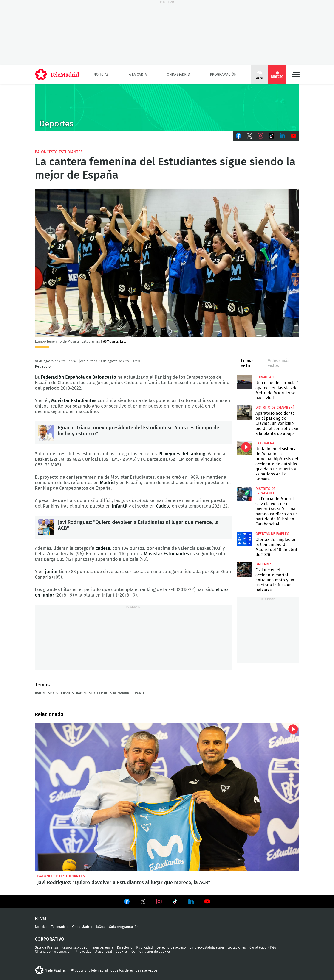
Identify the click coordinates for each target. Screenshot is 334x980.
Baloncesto (85, 693)
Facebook (238, 136)
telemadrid (51, 970)
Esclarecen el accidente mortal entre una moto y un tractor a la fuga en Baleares (245, 569)
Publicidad (144, 948)
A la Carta (138, 75)
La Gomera (265, 443)
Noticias (101, 75)
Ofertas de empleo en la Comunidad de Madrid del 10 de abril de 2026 (245, 539)
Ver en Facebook (127, 902)
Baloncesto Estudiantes (59, 152)
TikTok (272, 136)
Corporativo (50, 939)
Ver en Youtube (207, 902)
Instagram (260, 136)
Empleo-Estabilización (207, 948)
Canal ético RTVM (263, 948)
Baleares (264, 564)
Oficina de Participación (53, 952)
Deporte (138, 693)
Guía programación (124, 927)
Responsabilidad (75, 948)
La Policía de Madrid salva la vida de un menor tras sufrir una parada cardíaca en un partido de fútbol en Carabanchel (245, 494)
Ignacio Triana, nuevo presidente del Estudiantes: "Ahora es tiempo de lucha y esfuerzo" (46, 433)
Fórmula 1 (265, 377)
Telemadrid (60, 927)
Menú (296, 75)
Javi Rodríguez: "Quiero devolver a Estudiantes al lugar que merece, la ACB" (46, 527)
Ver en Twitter (143, 902)
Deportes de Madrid (113, 693)
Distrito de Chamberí (275, 408)
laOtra (101, 927)
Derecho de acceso (171, 948)
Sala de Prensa (46, 948)
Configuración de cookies (151, 952)
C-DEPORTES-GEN (167, 107)
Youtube (294, 136)
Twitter (249, 136)
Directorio (125, 948)
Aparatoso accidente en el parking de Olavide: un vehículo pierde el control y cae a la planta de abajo (245, 413)
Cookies (122, 952)
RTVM (41, 919)
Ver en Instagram (159, 902)
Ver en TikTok (175, 902)
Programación (223, 75)
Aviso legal (104, 952)
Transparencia (102, 948)
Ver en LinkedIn (191, 902)
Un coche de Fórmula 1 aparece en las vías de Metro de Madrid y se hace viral (245, 382)
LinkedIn (283, 136)
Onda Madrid (178, 75)
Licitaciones (237, 948)
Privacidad (83, 952)
